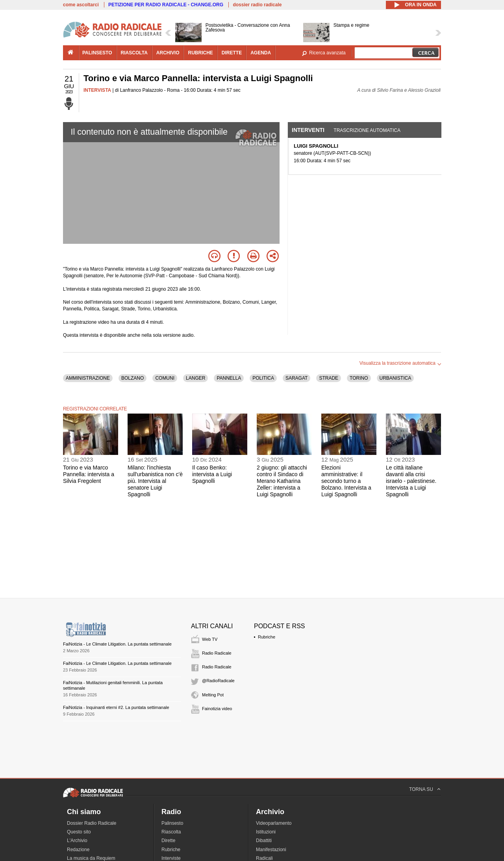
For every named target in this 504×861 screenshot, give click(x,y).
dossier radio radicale (257, 5)
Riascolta (171, 832)
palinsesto (97, 53)
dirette (232, 53)
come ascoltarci (81, 5)
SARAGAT (296, 378)
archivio (168, 53)
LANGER (195, 378)
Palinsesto (172, 823)
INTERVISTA (97, 90)
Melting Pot (213, 695)
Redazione (78, 850)
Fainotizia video (217, 709)
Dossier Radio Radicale (92, 823)
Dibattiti (264, 841)
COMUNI (165, 378)
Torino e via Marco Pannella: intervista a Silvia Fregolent (89, 474)
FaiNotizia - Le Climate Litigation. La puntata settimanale (117, 644)
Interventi (308, 130)
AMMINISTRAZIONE (88, 378)
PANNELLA (229, 378)
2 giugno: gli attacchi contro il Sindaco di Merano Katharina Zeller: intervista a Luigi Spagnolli (282, 481)
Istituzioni (266, 832)
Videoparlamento (274, 823)
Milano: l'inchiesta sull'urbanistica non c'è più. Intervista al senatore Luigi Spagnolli (155, 481)
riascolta (134, 53)
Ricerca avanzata (327, 53)
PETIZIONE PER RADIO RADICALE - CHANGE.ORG (166, 5)
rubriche (200, 53)
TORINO (359, 378)
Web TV (210, 639)
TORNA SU (421, 789)
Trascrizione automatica (367, 130)
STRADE (329, 378)
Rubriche (267, 637)
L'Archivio (77, 841)
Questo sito (79, 832)
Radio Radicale (217, 653)
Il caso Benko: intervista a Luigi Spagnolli (212, 474)
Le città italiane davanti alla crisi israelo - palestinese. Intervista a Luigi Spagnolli (411, 481)
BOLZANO (132, 378)
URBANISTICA (396, 378)
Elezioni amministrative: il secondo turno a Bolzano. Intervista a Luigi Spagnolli (346, 481)
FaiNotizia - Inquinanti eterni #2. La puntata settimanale (116, 707)
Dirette (168, 841)
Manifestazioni (271, 850)
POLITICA (263, 378)
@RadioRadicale (218, 681)
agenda (261, 53)
